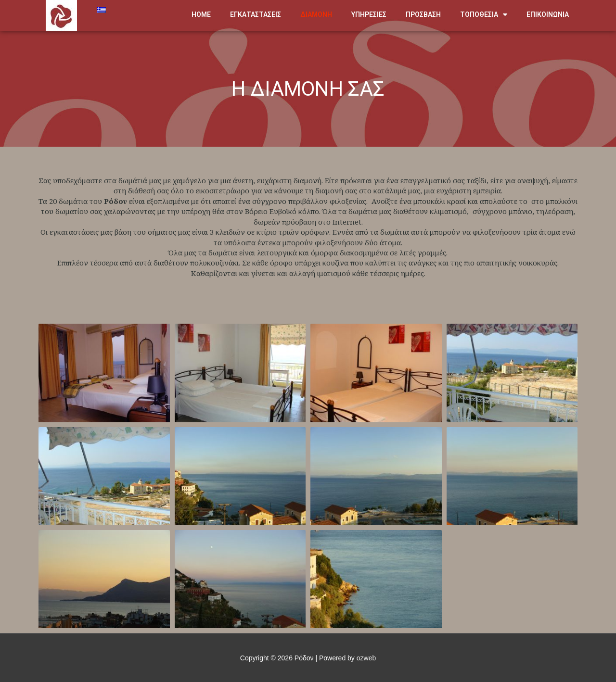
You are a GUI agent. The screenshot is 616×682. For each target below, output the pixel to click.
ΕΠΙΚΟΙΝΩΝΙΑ (548, 14)
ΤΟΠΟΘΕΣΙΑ (484, 15)
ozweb (366, 658)
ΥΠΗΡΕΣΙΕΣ (369, 14)
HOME (201, 14)
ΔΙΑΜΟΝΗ (316, 14)
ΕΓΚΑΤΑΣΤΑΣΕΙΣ (256, 14)
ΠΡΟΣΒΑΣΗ (423, 14)
